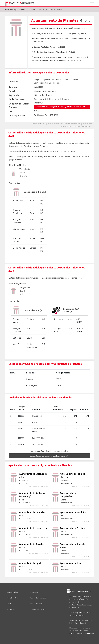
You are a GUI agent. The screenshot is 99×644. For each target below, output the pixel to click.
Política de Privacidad (38, 598)
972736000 (77, 57)
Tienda (9, 604)
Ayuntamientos (12, 592)
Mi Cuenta (10, 610)
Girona (59, 28)
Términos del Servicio (38, 610)
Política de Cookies (37, 604)
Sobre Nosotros (12, 598)
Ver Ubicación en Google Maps (47, 83)
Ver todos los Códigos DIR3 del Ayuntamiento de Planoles (62, 107)
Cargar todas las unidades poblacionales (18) (49, 456)
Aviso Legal (34, 592)
